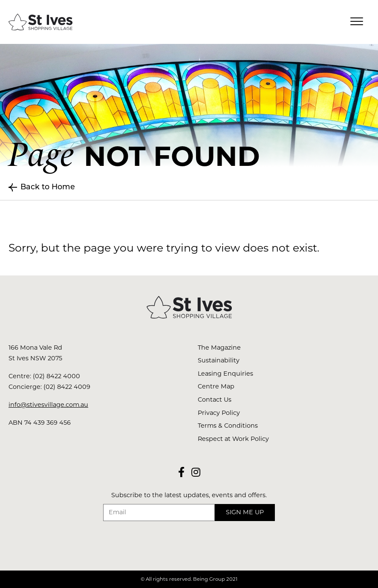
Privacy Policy (219, 413)
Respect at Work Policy (233, 439)
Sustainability (219, 360)
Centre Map (216, 386)
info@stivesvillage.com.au (48, 405)
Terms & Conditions (228, 426)
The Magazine (219, 348)
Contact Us (215, 400)
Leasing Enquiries (225, 374)
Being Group (209, 579)
